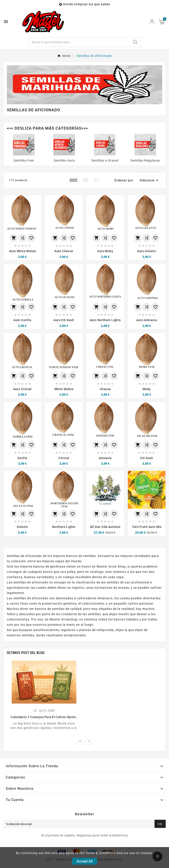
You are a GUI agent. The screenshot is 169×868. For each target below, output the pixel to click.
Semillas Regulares (145, 160)
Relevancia (150, 180)
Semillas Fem (24, 160)
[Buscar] (79, 42)
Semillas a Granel (105, 160)
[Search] (135, 42)
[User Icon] (152, 22)
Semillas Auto (64, 160)
